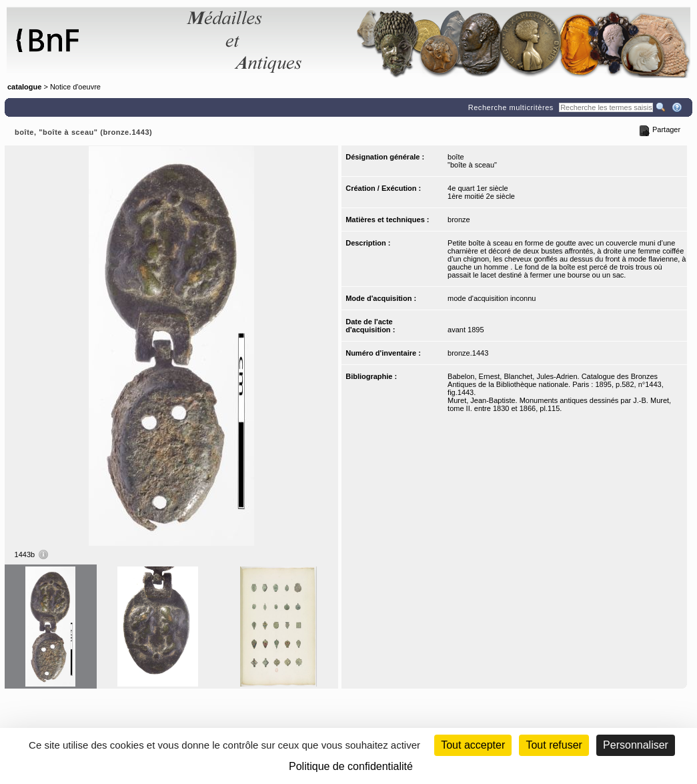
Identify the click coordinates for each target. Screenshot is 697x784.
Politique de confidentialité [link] (351, 766)
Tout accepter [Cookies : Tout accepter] (473, 745)
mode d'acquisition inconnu (492, 298)
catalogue (24, 87)
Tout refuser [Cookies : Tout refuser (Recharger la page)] (554, 745)
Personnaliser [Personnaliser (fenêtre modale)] (636, 745)
